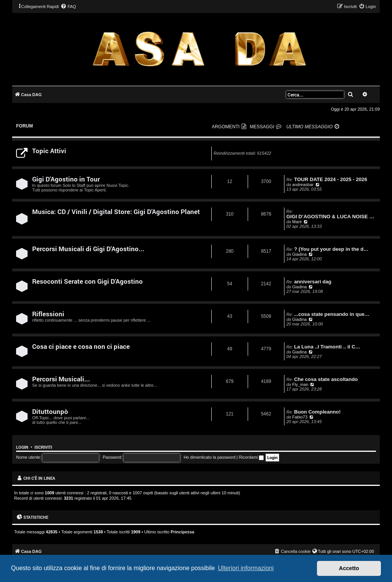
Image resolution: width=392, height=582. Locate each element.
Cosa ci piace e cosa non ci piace (81, 346)
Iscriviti (43, 447)
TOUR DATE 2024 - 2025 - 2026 (331, 179)
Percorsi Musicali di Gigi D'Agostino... (88, 249)
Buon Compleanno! (317, 412)
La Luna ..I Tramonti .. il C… (327, 347)
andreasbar (303, 185)
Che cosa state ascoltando (326, 379)
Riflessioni (48, 314)
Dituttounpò (50, 411)
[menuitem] (68, 7)
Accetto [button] (349, 568)
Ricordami (252, 457)
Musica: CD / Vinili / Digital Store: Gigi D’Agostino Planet (116, 212)
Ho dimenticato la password (210, 457)
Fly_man (300, 384)
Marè (297, 222)
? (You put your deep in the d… (331, 249)
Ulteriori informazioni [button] (246, 568)
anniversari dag (313, 282)
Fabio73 (300, 417)
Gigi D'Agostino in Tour (66, 179)
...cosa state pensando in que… (332, 314)
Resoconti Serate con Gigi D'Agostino (87, 281)
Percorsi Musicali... (61, 379)
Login (22, 447)
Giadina (299, 254)
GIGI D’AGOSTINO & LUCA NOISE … (330, 217)
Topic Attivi (49, 151)
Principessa (183, 532)
